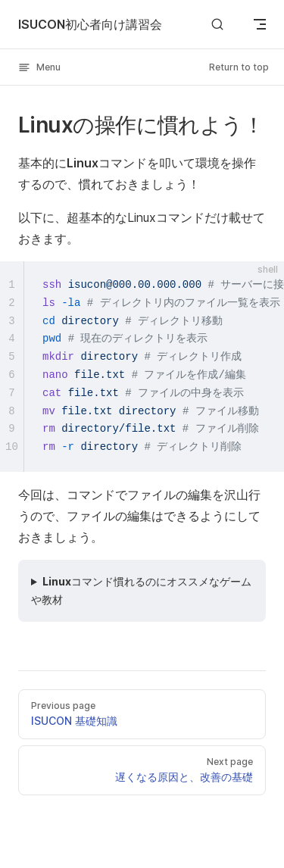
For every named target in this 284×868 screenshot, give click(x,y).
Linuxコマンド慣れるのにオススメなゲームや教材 (141, 590)
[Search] (217, 24)
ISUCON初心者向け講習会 (90, 24)
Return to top (239, 67)
